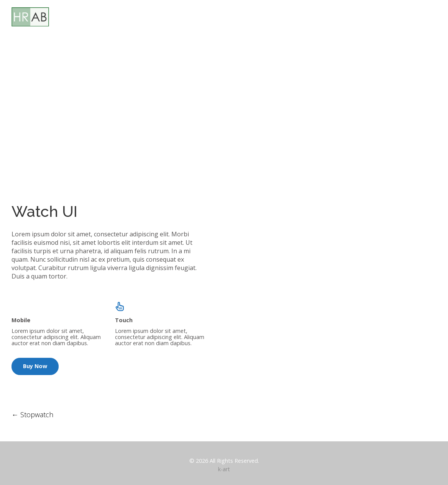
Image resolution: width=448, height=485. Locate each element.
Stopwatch (32, 415)
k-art (224, 469)
